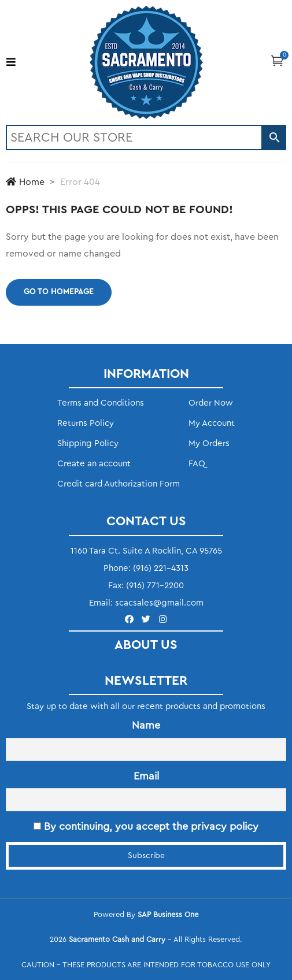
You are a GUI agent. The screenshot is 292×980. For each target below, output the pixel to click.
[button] (277, 60)
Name (146, 725)
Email (146, 776)
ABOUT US (146, 645)
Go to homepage (59, 292)
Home (25, 182)
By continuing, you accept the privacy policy (146, 826)
